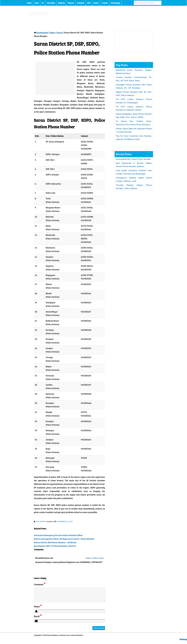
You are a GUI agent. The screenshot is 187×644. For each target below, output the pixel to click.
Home (29, 3)
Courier (105, 3)
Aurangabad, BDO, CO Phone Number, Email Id (55, 546)
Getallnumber (42, 33)
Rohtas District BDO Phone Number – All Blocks (55, 542)
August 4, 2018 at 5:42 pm (95, 558)
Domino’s (81, 3)
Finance (71, 3)
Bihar (53, 33)
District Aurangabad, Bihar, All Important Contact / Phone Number (64, 539)
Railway (61, 3)
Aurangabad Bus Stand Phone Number (133, 159)
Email (38, 619)
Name (38, 609)
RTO (89, 3)
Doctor (96, 3)
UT (43, 3)
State (37, 3)
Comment (40, 584)
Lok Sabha (51, 3)
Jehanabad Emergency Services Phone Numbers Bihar (58, 535)
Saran (60, 33)
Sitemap (183, 642)
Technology (115, 3)
